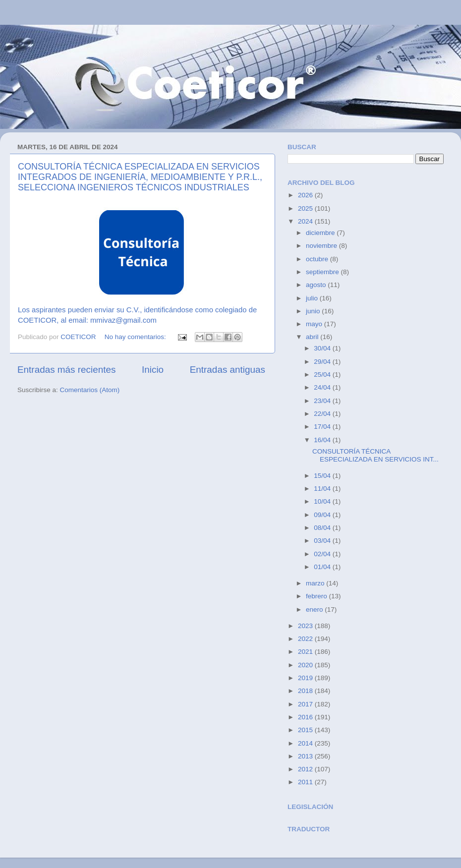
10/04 (323, 501)
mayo (315, 324)
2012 (306, 769)
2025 (306, 208)
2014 (306, 743)
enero (315, 609)
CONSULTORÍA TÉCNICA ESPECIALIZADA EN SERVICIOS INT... (375, 455)
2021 (306, 652)
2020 (306, 665)
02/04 (323, 554)
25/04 (323, 375)
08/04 (323, 528)
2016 (306, 717)
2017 (306, 704)
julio (313, 298)
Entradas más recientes (66, 370)
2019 (306, 678)
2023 (306, 626)
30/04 (323, 348)
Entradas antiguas (228, 370)
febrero (317, 596)
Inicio (153, 370)
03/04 (323, 541)
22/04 (323, 414)
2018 (306, 691)
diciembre (321, 233)
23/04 (323, 401)
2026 (306, 195)
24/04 (323, 387)
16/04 (323, 440)
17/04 (323, 427)
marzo (316, 583)
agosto (317, 285)
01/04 (323, 567)
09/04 (323, 515)
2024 (306, 221)
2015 (306, 730)
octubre (318, 259)
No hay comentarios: (136, 337)
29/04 (323, 362)
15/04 (323, 476)
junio (314, 311)
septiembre (323, 272)
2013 (306, 756)
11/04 (323, 489)
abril (313, 337)
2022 (306, 639)
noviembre (322, 246)
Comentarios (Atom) (90, 390)
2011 (306, 782)
